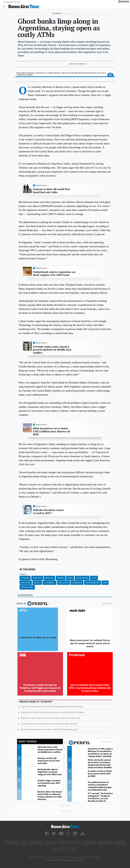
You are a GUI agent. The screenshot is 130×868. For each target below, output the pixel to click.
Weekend (120, 842)
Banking (61, 578)
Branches (49, 578)
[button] (110, 75)
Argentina (37, 578)
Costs (94, 578)
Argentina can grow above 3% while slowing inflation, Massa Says (52, 706)
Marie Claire (37, 842)
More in (32, 604)
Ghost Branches (93, 583)
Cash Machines (27, 587)
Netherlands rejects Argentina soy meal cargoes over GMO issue (54, 273)
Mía (73, 849)
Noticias (51, 842)
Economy (25, 578)
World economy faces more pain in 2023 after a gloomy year (49, 729)
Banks (70, 578)
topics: (23, 574)
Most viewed (28, 741)
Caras (24, 842)
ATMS (105, 583)
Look (57, 849)
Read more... (42, 185)
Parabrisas (89, 842)
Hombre (76, 842)
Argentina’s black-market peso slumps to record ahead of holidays (53, 712)
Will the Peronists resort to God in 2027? (48, 512)
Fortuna (63, 842)
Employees (26, 583)
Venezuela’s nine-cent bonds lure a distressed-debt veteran (49, 724)
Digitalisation (82, 578)
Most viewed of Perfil (90, 743)
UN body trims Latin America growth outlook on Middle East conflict (52, 350)
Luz (66, 849)
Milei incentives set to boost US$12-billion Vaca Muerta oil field (51, 431)
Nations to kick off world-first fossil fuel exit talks (52, 191)
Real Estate (63, 583)
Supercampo (105, 842)
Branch (37, 583)
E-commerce (49, 583)
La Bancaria (77, 583)
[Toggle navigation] (5, 6)
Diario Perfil (11, 842)
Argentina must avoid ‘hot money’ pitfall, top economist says (50, 718)
